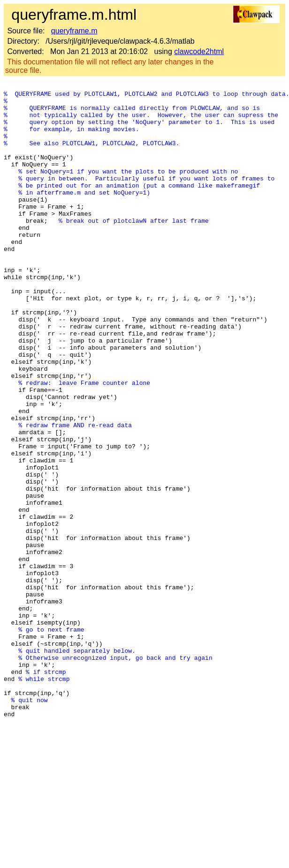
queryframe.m (74, 31)
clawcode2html (199, 51)
